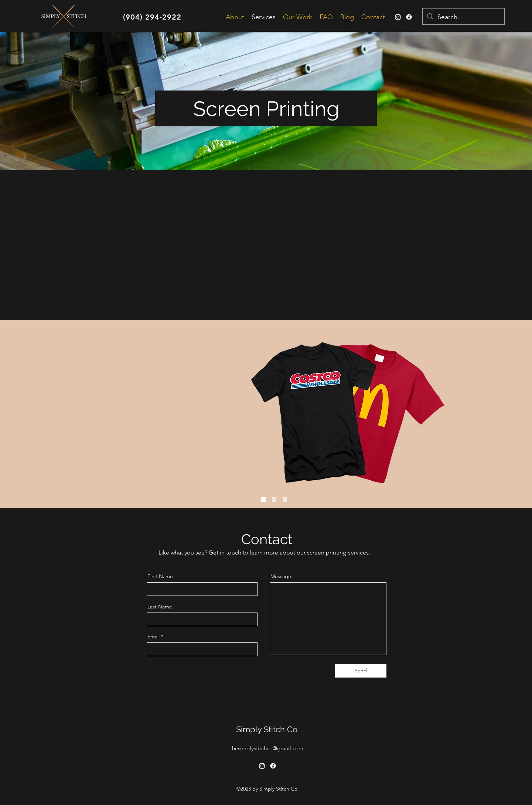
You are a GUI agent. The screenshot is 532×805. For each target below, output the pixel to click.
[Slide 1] (274, 499)
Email (154, 637)
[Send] (361, 671)
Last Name (160, 607)
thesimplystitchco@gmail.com (267, 748)
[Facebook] (409, 17)
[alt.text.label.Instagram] (398, 17)
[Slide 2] (285, 499)
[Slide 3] (263, 499)
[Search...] (463, 17)
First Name (160, 576)
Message (281, 576)
